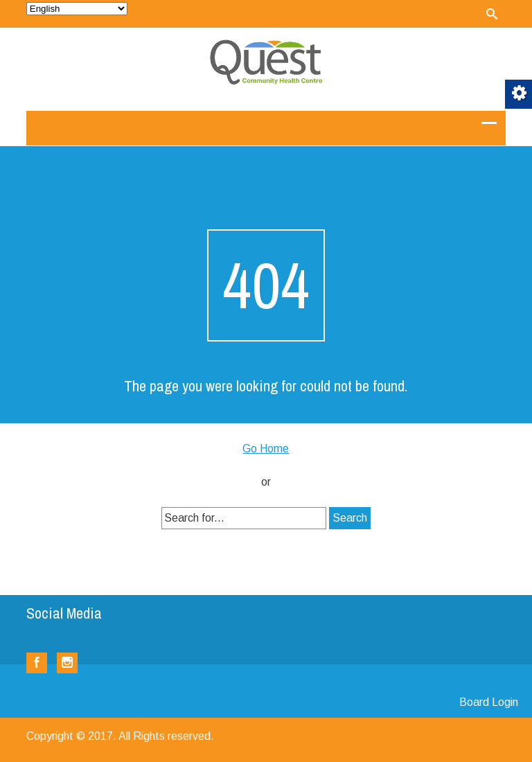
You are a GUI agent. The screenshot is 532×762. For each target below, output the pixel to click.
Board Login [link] (489, 702)
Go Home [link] (266, 449)
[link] (492, 14)
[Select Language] (77, 9)
